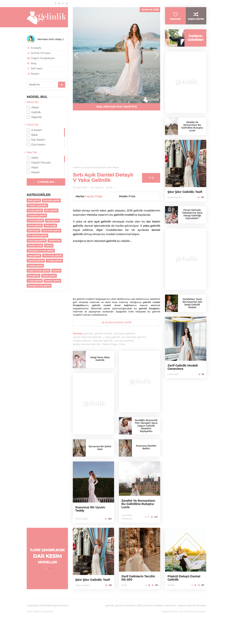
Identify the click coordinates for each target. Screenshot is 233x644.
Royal (124, 585)
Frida (122, 344)
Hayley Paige (94, 196)
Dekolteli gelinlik (36, 261)
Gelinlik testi (55, 241)
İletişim (33, 74)
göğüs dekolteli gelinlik (87, 344)
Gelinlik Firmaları (39, 53)
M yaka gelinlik (35, 210)
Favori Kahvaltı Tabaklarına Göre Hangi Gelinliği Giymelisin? (192, 214)
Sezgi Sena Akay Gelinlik (100, 359)
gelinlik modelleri (125, 606)
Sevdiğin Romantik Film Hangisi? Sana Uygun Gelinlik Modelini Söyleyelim (146, 426)
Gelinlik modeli (35, 246)
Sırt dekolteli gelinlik (37, 235)
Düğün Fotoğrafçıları (41, 58)
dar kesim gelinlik (124, 334)
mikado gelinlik (82, 341)
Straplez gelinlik (35, 266)
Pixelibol (189, 612)
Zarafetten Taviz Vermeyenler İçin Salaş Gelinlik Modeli (192, 303)
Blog (32, 63)
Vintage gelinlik (54, 261)
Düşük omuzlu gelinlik (39, 271)
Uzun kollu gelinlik (51, 230)
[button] (156, 55)
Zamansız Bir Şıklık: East (100, 448)
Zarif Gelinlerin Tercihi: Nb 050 (138, 578)
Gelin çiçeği (50, 225)
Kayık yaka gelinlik (37, 241)
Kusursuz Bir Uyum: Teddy (90, 509)
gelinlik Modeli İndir (117, 322)
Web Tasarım (34, 612)
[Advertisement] (116, 140)
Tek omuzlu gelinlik (53, 256)
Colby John (173, 374)
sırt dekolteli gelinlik (134, 337)
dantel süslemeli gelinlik (87, 337)
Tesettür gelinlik (52, 281)
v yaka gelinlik (112, 337)
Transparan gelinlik (37, 215)
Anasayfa (34, 48)
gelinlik (88, 334)
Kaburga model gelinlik (39, 286)
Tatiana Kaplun (175, 197)
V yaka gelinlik (35, 281)
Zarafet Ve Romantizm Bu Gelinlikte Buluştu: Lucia (138, 504)
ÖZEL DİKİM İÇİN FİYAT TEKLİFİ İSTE (117, 107)
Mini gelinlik (33, 276)
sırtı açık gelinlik (124, 341)
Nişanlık (56, 271)
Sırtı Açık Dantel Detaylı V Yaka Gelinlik (103, 178)
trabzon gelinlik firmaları (192, 606)
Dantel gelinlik (35, 225)
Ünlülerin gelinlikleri (37, 205)
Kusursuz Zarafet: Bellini (146, 447)
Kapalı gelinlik (49, 276)
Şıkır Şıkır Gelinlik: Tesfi (185, 192)
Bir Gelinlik (97, 188)
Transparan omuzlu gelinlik (41, 251)
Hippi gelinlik (52, 220)
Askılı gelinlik (34, 256)
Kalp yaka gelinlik (51, 200)
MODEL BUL (46, 182)
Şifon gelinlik (51, 210)
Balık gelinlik (34, 200)
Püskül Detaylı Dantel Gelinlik (184, 578)
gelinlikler (171, 606)
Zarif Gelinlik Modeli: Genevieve (183, 367)
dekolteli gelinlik (103, 341)
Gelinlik (49, 246)
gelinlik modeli (103, 334)
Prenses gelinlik (35, 220)
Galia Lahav (82, 519)
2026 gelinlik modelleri (150, 606)
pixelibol (48, 612)
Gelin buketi (34, 230)
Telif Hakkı (35, 69)
